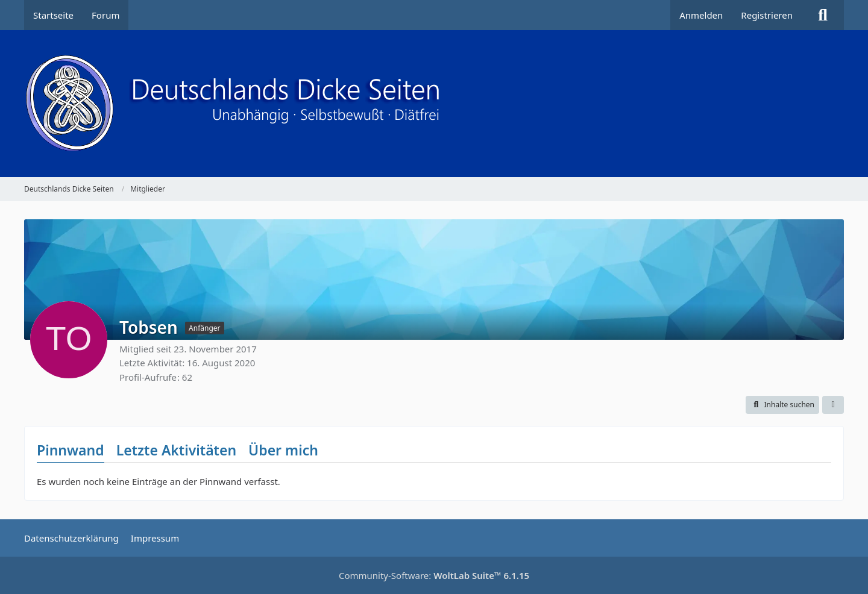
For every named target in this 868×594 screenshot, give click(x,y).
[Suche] (823, 15)
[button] (782, 405)
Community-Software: (434, 575)
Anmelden (701, 15)
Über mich (283, 450)
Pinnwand (71, 450)
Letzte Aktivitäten (176, 450)
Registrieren (767, 15)
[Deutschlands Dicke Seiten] (434, 104)
